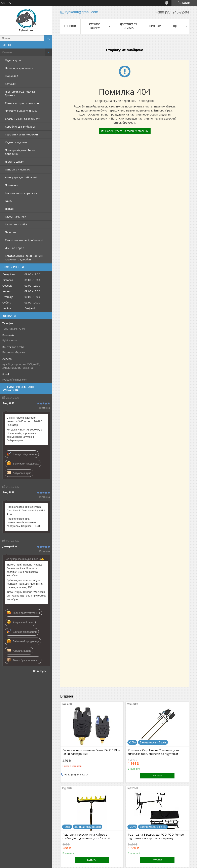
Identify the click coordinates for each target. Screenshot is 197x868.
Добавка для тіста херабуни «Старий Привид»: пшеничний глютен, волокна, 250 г (25, 584)
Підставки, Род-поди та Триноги (20, 93)
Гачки (9, 201)
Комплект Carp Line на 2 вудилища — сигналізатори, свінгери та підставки (153, 752)
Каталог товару (95, 26)
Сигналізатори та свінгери (22, 103)
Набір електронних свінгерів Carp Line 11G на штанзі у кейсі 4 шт (26, 510)
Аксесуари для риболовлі (21, 177)
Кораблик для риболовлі (21, 127)
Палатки (10, 232)
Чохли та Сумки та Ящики (21, 111)
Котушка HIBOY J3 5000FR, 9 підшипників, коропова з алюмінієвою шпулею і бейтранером (24, 435)
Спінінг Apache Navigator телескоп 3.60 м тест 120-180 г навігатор (25, 421)
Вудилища (12, 76)
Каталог (8, 52)
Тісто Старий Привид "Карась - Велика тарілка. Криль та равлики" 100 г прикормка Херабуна (25, 570)
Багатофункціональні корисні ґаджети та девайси (24, 258)
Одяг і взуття (13, 60)
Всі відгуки (40, 671)
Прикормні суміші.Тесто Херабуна (20, 152)
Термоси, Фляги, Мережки (21, 134)
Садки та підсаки (16, 142)
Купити (157, 775)
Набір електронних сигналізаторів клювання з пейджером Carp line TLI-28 (23, 522)
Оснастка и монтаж (17, 169)
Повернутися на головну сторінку (127, 131)
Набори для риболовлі (19, 68)
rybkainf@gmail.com (15, 380)
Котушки (11, 84)
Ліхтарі (10, 209)
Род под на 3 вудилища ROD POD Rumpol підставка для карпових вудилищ (156, 836)
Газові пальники (16, 217)
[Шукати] (48, 38)
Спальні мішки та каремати (23, 119)
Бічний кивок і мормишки (21, 193)
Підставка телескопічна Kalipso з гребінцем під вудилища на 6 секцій (87, 836)
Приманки (12, 185)
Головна (70, 26)
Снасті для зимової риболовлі (24, 240)
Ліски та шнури (15, 162)
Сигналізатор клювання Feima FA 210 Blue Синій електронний (91, 752)
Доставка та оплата (129, 26)
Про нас (155, 26)
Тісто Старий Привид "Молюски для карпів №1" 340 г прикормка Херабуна (26, 596)
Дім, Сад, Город (15, 248)
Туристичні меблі (16, 224)
